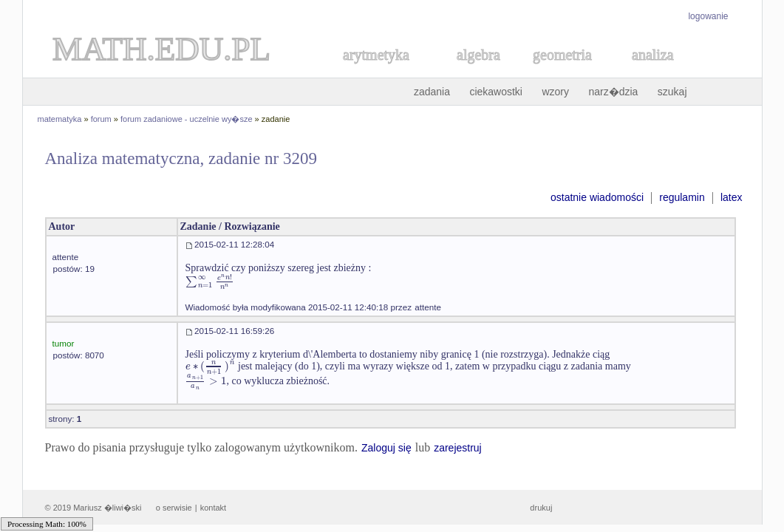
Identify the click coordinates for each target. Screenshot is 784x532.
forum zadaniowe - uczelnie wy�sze (187, 119)
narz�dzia (613, 92)
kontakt (213, 508)
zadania (432, 92)
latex (732, 197)
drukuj (541, 508)
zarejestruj (458, 448)
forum (101, 119)
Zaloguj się (386, 448)
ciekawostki (496, 92)
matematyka (60, 119)
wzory (555, 92)
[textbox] (199, 281)
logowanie (708, 16)
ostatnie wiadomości (597, 197)
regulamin (682, 197)
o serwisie (174, 508)
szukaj (672, 92)
